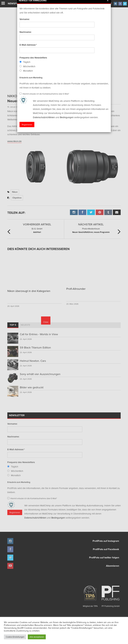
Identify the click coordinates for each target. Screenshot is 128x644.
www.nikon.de (14, 141)
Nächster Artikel (91, 224)
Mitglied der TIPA (90, 595)
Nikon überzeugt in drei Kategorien (29, 291)
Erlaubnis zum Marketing (19, 482)
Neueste (25, 325)
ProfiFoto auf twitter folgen (104, 558)
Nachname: (13, 437)
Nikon (15, 192)
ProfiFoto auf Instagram (106, 541)
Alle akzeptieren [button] (37, 637)
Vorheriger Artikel (37, 224)
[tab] (13, 325)
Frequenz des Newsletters (21, 462)
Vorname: (12, 424)
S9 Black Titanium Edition (35, 347)
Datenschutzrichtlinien (35, 518)
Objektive (17, 198)
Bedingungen (58, 518)
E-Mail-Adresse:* (16, 449)
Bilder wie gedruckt (32, 387)
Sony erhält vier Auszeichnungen (40, 374)
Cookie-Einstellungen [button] (15, 637)
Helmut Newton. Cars (33, 361)
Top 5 (13, 325)
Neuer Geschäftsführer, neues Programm (91, 230)
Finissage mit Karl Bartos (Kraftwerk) (42, 4)
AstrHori (37, 230)
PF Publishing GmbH (111, 595)
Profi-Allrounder (76, 289)
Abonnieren (113, 566)
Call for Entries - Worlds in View (39, 334)
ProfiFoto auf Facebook (106, 549)
